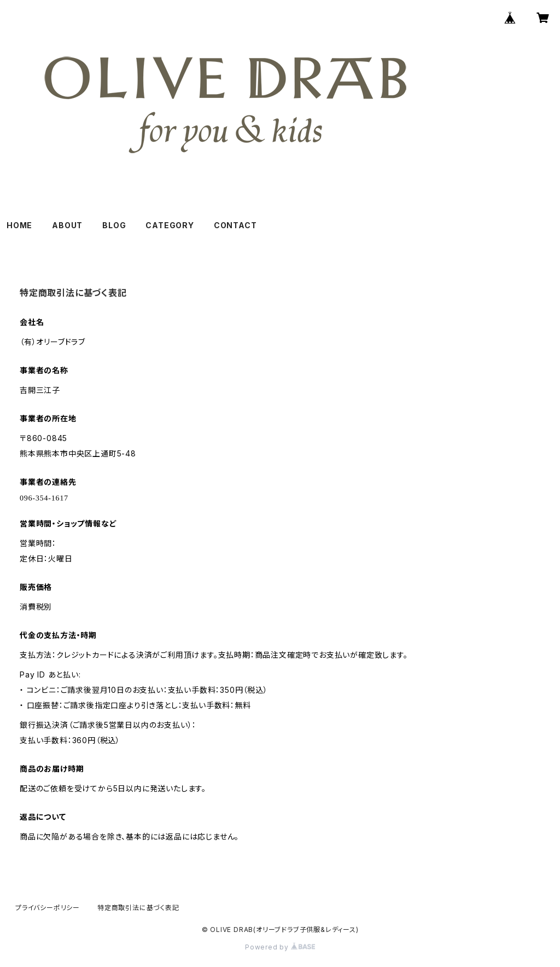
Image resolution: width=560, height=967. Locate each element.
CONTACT (235, 225)
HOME (19, 225)
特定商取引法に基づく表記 (138, 908)
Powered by (280, 947)
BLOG (114, 225)
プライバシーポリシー (48, 908)
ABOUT (67, 225)
